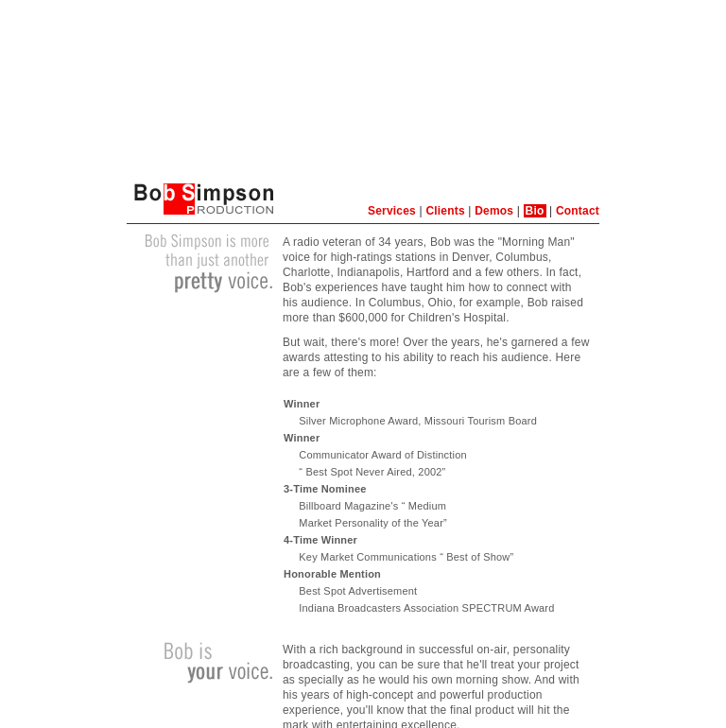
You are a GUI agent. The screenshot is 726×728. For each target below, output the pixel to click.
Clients (445, 211)
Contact (578, 211)
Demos (494, 211)
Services (392, 211)
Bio (535, 211)
